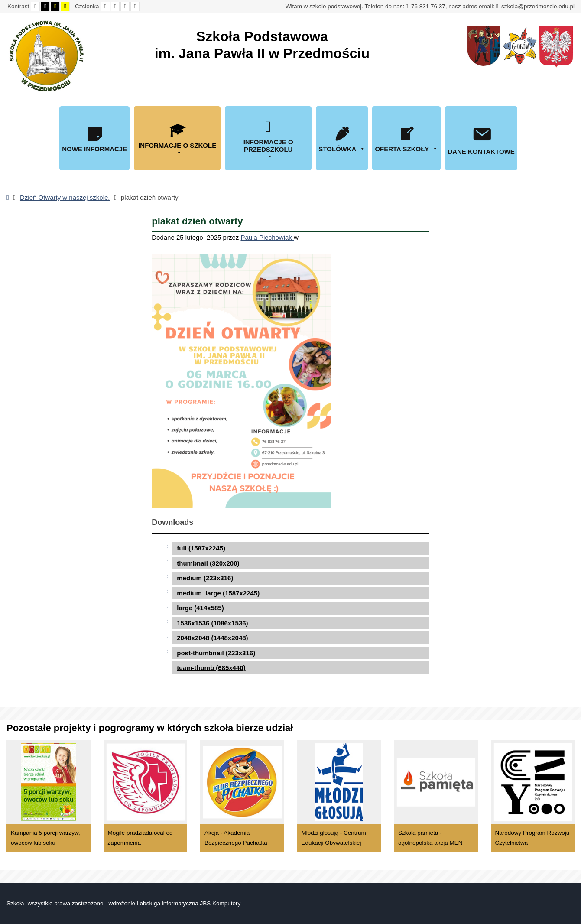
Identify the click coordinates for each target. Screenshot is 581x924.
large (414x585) (200, 608)
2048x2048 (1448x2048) (212, 638)
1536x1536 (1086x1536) (212, 623)
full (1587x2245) (201, 548)
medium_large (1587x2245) (218, 593)
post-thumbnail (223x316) (216, 653)
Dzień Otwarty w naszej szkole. (65, 197)
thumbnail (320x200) (208, 563)
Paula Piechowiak (267, 237)
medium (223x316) (205, 578)
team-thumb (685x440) (211, 668)
